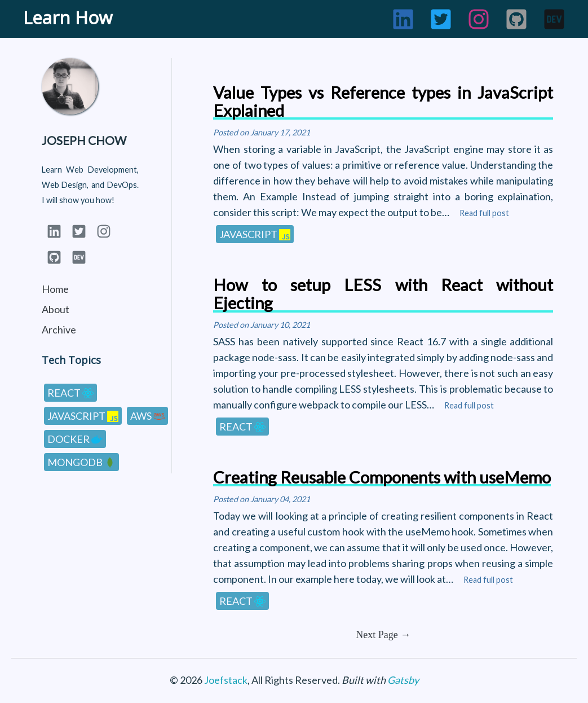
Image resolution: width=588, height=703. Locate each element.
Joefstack (226, 680)
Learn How (68, 17)
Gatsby (403, 680)
